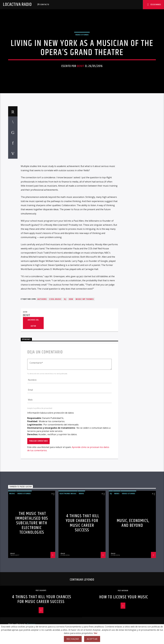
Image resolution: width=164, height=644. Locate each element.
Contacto (45, 5)
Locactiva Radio (17, 5)
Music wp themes (85, 464)
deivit (81, 142)
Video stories (82, 110)
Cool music (55, 464)
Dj (65, 464)
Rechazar (73, 639)
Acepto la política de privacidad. (40, 573)
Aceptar (92, 639)
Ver (96, 633)
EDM (71, 464)
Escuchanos (154, 5)
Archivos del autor (33, 488)
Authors (42, 464)
